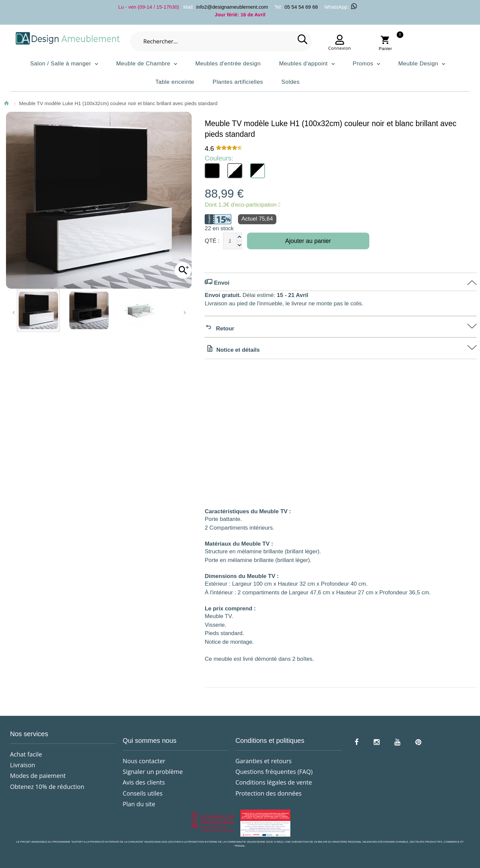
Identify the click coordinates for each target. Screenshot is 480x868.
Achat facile (26, 754)
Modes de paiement (38, 776)
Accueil (6, 103)
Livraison (22, 765)
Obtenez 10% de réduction (47, 787)
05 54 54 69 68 (301, 7)
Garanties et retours (263, 761)
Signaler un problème (153, 772)
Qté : (212, 241)
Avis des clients (144, 782)
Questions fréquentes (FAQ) (274, 772)
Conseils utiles (142, 793)
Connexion (339, 48)
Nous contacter (144, 761)
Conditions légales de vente (274, 782)
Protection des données (268, 793)
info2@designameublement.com (232, 7)
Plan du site (139, 804)
